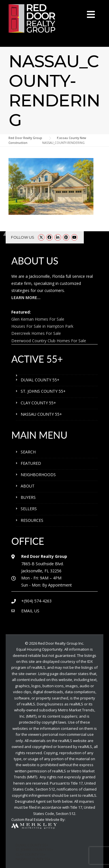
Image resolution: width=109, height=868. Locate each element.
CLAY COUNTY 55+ (38, 403)
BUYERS (28, 497)
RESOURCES (32, 520)
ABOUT (28, 486)
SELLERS (29, 509)
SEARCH (28, 452)
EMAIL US (30, 611)
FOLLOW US (23, 237)
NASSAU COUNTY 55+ (41, 414)
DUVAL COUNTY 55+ (40, 380)
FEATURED (31, 463)
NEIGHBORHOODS (38, 475)
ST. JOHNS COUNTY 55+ (43, 391)
